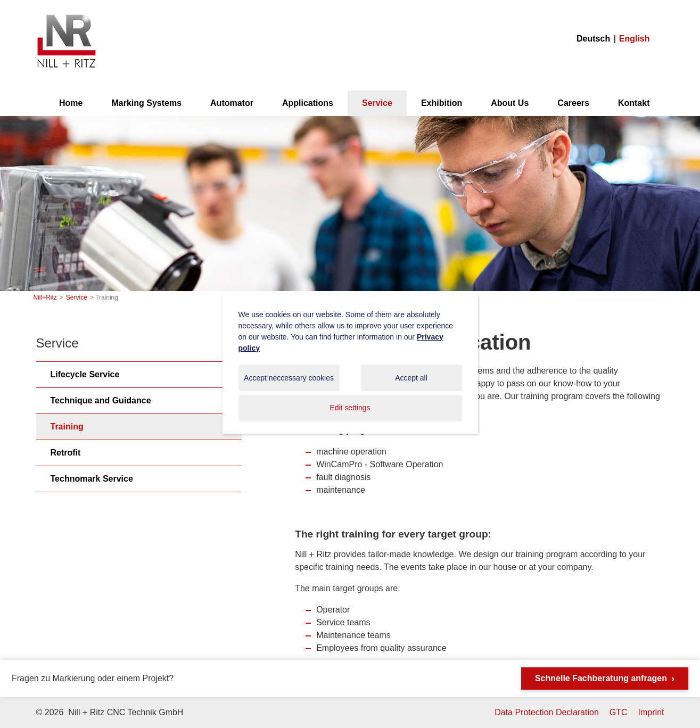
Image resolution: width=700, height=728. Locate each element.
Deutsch (593, 39)
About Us (510, 103)
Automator (232, 103)
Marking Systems (146, 103)
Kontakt (634, 103)
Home (71, 103)
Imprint (651, 712)
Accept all (411, 378)
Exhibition (442, 103)
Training (67, 427)
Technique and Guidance (101, 400)
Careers (573, 103)
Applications (308, 103)
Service (377, 103)
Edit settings (350, 408)
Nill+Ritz (66, 15)
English (635, 39)
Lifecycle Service (85, 374)
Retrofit (66, 453)
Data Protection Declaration (547, 712)
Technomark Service (92, 479)
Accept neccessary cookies (289, 378)
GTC (619, 712)
